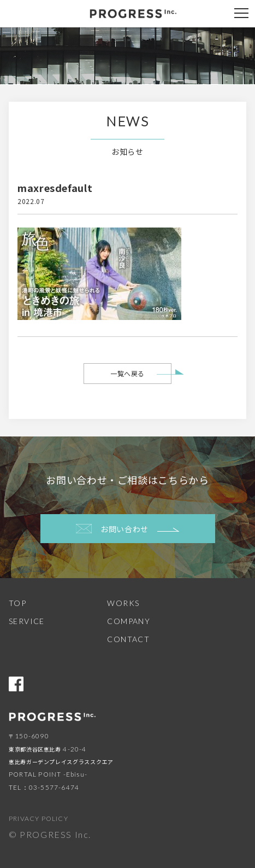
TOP (17, 603)
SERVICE (27, 621)
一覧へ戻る (127, 373)
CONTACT (128, 639)
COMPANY (129, 621)
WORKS (123, 603)
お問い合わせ (127, 529)
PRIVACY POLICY (38, 819)
